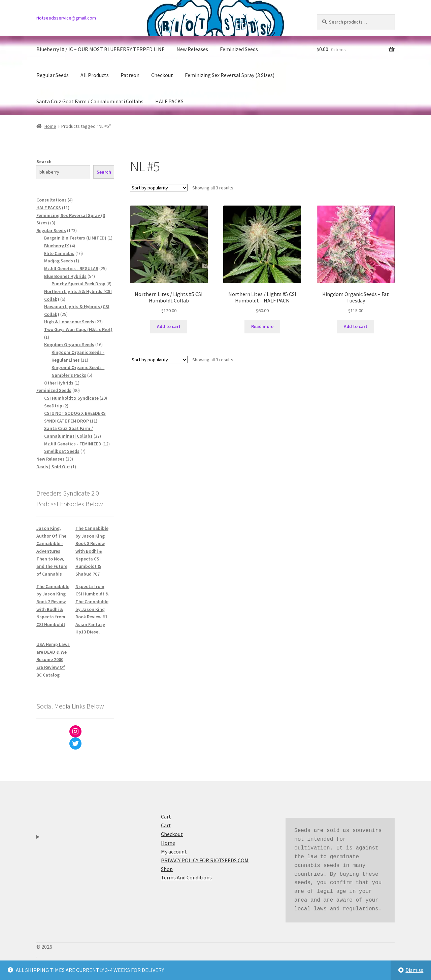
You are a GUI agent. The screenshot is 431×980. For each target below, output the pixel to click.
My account (174, 851)
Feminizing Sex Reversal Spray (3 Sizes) (230, 75)
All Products (95, 75)
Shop (167, 869)
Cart (166, 816)
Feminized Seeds (239, 49)
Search (44, 161)
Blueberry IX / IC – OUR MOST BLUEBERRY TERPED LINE (101, 49)
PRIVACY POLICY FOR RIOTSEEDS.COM (205, 860)
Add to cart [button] (169, 326)
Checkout (162, 75)
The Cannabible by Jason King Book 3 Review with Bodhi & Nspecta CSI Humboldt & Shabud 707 (92, 551)
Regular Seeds (53, 75)
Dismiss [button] (414, 970)
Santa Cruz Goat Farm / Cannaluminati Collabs (90, 101)
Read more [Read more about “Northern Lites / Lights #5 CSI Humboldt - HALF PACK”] (262, 326)
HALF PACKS (169, 101)
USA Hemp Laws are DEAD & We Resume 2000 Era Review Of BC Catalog (53, 660)
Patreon (130, 75)
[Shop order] (159, 188)
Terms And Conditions (186, 877)
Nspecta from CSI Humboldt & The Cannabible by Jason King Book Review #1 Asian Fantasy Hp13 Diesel (92, 609)
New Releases (192, 49)
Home (50, 126)
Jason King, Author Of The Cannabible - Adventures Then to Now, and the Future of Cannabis (52, 551)
